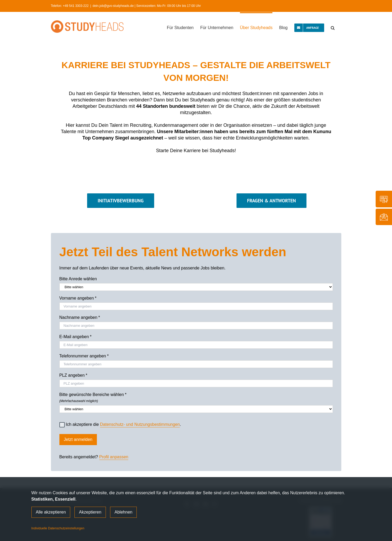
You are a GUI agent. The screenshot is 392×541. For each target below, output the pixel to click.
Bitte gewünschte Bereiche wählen (196, 397)
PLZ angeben (73, 375)
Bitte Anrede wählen (78, 279)
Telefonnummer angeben (84, 356)
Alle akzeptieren (51, 512)
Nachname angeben (80, 318)
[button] (333, 27)
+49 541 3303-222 (76, 6)
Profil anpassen (114, 457)
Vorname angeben (78, 298)
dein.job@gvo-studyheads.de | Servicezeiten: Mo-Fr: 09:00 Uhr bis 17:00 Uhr (147, 6)
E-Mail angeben (75, 337)
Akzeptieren (90, 512)
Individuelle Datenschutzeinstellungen (58, 528)
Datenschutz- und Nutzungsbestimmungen (140, 424)
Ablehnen (124, 512)
